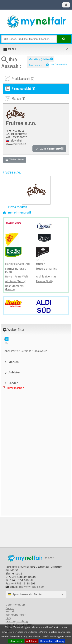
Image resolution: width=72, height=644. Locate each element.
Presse (10, 608)
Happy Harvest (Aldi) (18, 264)
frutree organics (46, 269)
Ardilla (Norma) (46, 276)
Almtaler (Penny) (16, 281)
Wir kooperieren (16, 615)
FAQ (8, 618)
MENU (12, 49)
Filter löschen (16, 388)
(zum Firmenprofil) (58, 64)
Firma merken (18, 207)
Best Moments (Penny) (14, 287)
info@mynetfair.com (31, 587)
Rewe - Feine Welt (17, 276)
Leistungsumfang (17, 621)
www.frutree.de (16, 144)
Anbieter (14, 372)
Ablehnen (31, 641)
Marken (14, 362)
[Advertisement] (36, 412)
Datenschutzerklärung (52, 641)
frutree (41, 264)
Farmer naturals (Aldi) (16, 270)
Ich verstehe (16, 641)
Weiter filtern (17, 159)
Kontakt (10, 611)
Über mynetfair (15, 605)
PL (6, 340)
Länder (13, 383)
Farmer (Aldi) (44, 281)
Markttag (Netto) (39, 59)
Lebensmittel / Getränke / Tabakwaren (25, 351)
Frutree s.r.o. (37, 65)
